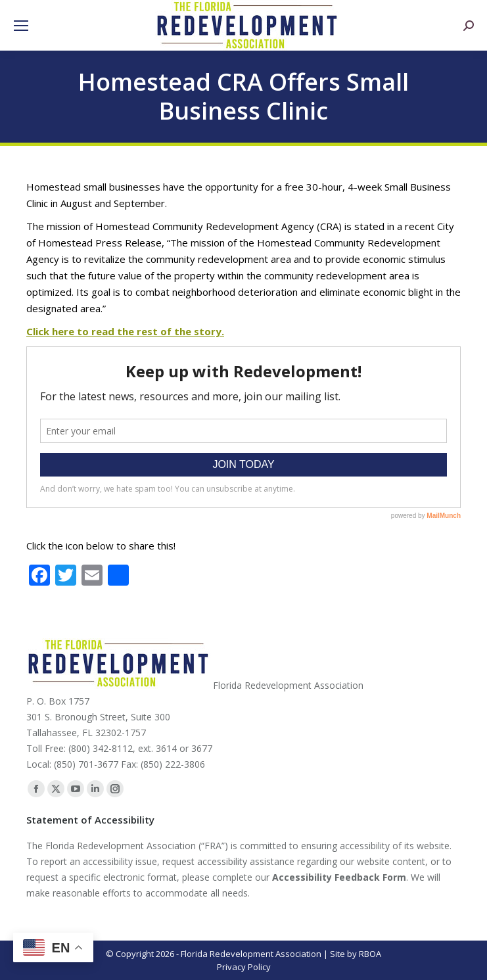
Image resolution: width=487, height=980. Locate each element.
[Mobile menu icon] (21, 26)
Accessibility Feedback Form (339, 877)
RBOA (370, 954)
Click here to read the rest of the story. (125, 331)
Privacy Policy (244, 967)
